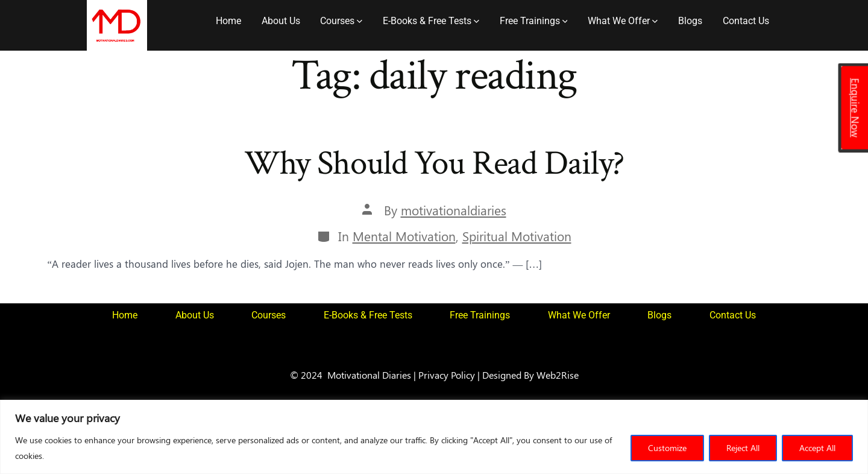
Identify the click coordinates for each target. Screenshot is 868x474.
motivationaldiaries (454, 210)
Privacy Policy (447, 374)
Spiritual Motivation (517, 236)
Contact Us (746, 21)
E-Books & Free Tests (431, 21)
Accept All (817, 448)
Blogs (690, 21)
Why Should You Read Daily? (434, 163)
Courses (341, 21)
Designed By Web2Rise (530, 374)
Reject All (743, 448)
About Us (281, 21)
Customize (667, 448)
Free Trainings (534, 21)
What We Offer (623, 21)
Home (228, 21)
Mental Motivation (404, 236)
